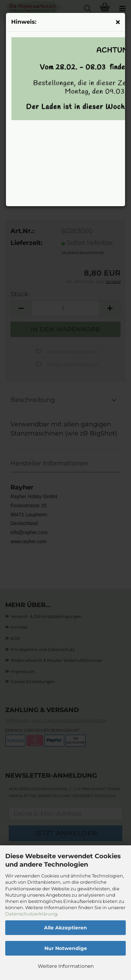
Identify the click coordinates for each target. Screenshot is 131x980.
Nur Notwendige (66, 948)
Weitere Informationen (66, 966)
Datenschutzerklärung (31, 914)
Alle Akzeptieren (65, 928)
